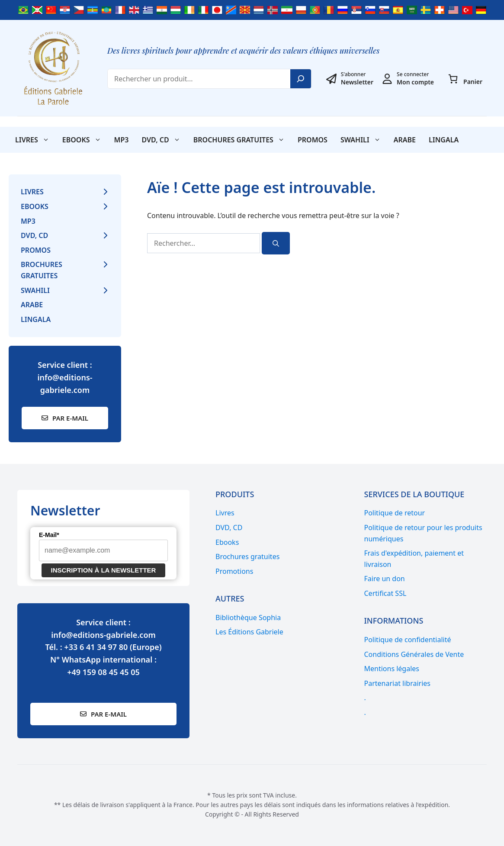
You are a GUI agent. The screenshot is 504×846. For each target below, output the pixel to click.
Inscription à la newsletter (104, 570)
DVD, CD (164, 140)
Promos (313, 140)
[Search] (301, 79)
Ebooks (85, 140)
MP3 (122, 140)
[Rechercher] (276, 243)
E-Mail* (49, 535)
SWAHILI (364, 140)
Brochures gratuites (242, 140)
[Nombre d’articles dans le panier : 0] (453, 79)
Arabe (405, 140)
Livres (35, 140)
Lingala (444, 140)
